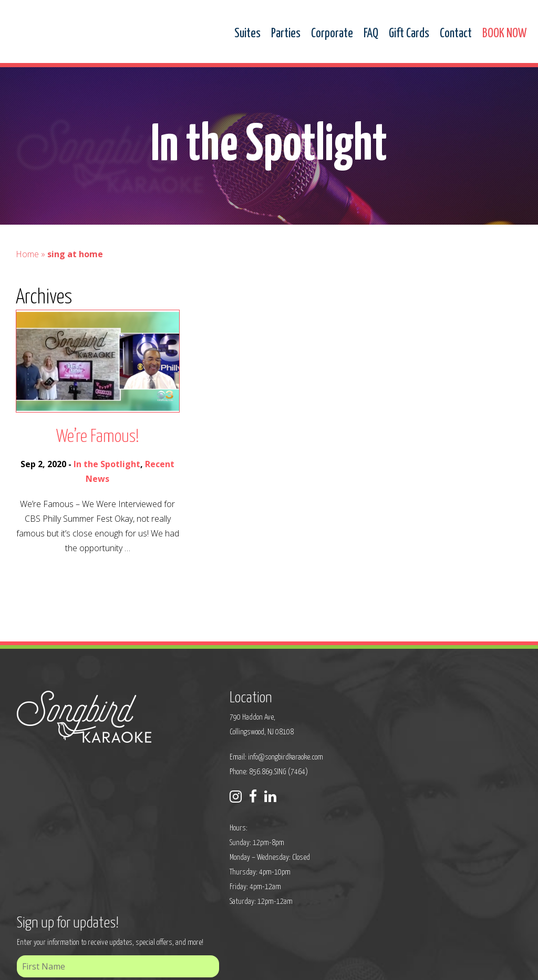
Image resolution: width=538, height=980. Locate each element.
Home (27, 254)
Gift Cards (409, 34)
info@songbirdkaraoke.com (242, 756)
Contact (456, 34)
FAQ (371, 34)
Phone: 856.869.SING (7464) (226, 771)
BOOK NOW (504, 34)
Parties (286, 34)
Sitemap (211, 965)
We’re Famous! (98, 437)
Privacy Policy (172, 965)
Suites (247, 34)
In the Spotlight (107, 464)
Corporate (332, 34)
